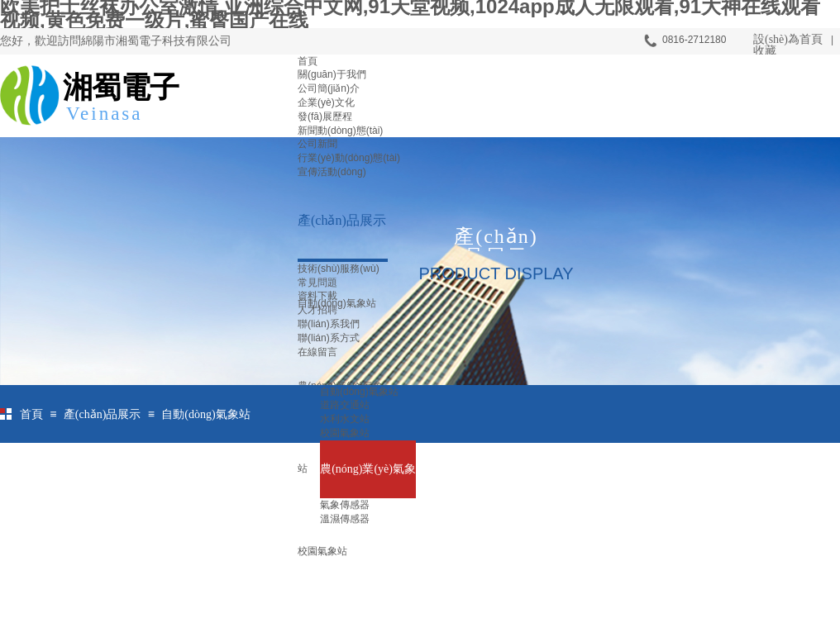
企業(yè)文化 (326, 102)
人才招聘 (317, 310)
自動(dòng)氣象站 (205, 414)
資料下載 (317, 296)
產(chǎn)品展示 (342, 220)
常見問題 (317, 283)
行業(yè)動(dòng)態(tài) (349, 158)
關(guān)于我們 (332, 74)
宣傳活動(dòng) (332, 172)
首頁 (308, 61)
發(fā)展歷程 (325, 117)
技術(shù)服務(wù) (339, 269)
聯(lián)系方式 (329, 338)
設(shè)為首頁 (788, 39)
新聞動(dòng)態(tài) (340, 131)
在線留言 (317, 352)
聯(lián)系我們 (329, 324)
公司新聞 (317, 144)
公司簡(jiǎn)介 (329, 88)
